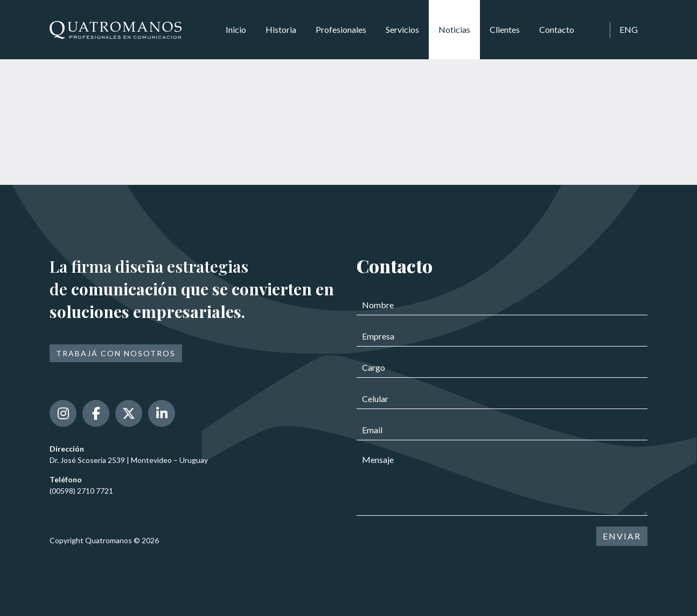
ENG (629, 29)
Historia (281, 29)
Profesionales (341, 29)
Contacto (557, 29)
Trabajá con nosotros (116, 353)
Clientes (505, 29)
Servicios (402, 29)
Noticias (454, 29)
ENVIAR (622, 536)
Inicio (236, 29)
